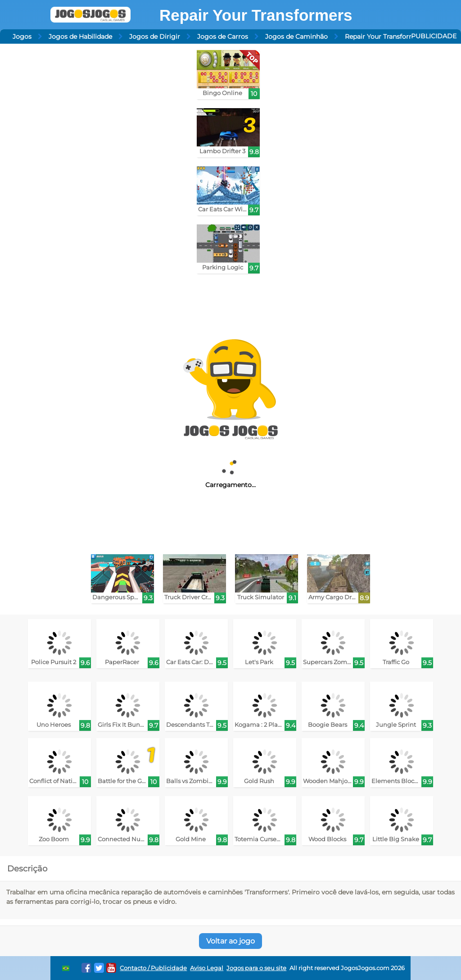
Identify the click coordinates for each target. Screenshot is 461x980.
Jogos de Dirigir (155, 36)
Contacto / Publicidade (153, 968)
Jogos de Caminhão (296, 36)
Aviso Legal (207, 968)
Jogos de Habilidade (80, 36)
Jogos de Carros (223, 36)
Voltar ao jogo (230, 941)
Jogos (22, 36)
